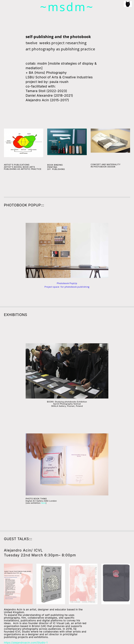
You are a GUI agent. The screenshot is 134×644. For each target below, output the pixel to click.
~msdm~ (67, 7)
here (44, 503)
